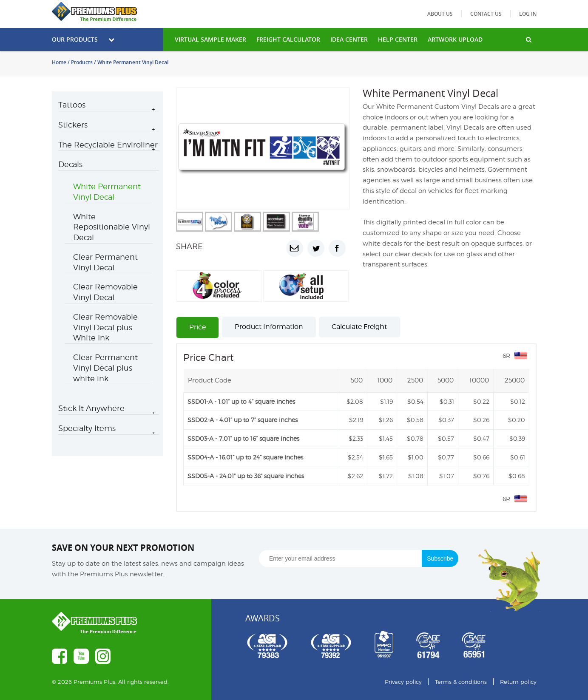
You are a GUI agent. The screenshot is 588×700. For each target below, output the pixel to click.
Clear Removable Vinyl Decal (105, 292)
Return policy (518, 682)
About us (440, 14)
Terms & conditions (461, 682)
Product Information (269, 327)
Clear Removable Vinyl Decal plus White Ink (105, 327)
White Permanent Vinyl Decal (107, 192)
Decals (70, 164)
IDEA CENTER (349, 39)
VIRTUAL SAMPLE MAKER (210, 39)
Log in (528, 14)
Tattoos (72, 105)
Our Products (83, 39)
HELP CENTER (398, 39)
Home (59, 62)
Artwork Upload (455, 39)
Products (82, 62)
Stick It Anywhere (91, 408)
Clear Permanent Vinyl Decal (105, 262)
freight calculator (288, 39)
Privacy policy (403, 682)
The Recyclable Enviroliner (108, 145)
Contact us (486, 14)
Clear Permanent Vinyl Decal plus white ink (105, 368)
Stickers (73, 125)
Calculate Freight (359, 327)
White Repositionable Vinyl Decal (112, 227)
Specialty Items (87, 428)
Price (197, 327)
